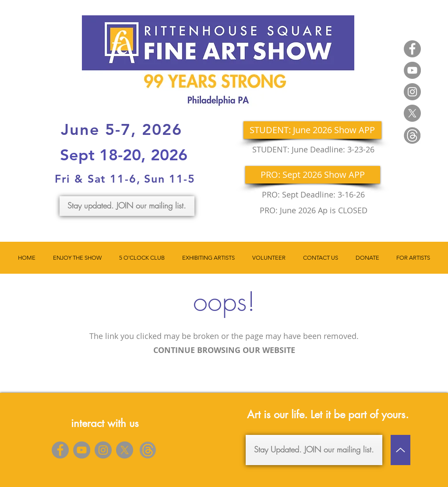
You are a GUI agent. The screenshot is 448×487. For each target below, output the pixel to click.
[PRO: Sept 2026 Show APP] (313, 175)
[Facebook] (412, 49)
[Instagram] (412, 92)
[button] (77, 258)
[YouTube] (412, 70)
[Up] (400, 450)
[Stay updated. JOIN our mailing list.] (127, 206)
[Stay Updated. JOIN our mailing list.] (314, 450)
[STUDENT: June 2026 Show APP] (312, 130)
